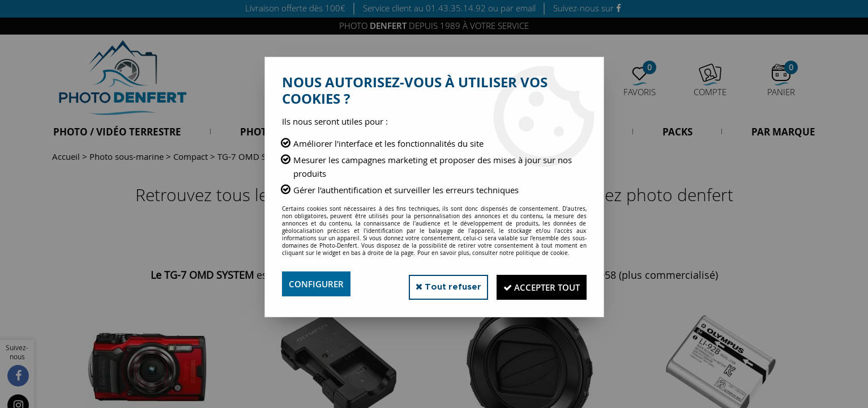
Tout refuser (433, 284)
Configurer (318, 284)
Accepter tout (536, 284)
